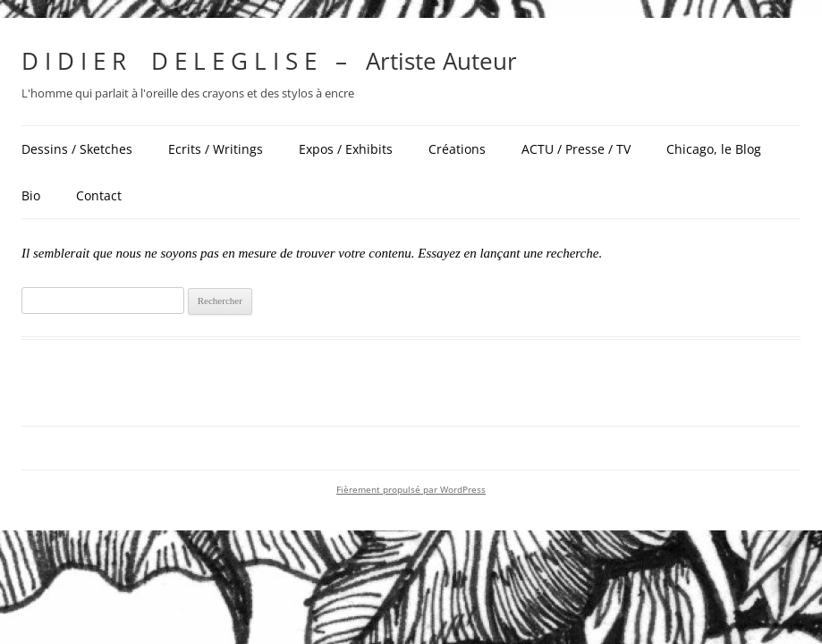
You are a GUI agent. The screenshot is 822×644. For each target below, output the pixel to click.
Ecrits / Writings (216, 149)
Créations (457, 149)
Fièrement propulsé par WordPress (411, 490)
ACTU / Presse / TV (576, 149)
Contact (99, 195)
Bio (31, 195)
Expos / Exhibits (346, 149)
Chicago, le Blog (714, 149)
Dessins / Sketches (77, 149)
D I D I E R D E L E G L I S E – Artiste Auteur (269, 61)
